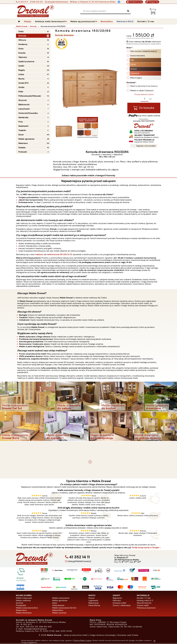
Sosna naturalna (138, 56)
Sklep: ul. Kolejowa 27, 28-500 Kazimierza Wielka (93, 2)
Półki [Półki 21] (21, 92)
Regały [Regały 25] (22, 70)
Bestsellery (107, 21)
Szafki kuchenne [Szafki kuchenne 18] (26, 62)
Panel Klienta (94, 606)
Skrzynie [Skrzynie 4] (23, 100)
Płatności (117, 601)
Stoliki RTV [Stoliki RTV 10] (23, 83)
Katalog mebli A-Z (145, 601)
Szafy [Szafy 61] (21, 31)
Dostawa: (131, 83)
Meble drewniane (24, 614)
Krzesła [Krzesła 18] (22, 53)
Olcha (133, 65)
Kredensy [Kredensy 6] (23, 44)
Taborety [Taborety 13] (23, 57)
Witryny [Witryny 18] (22, 40)
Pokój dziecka (58, 606)
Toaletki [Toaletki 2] (22, 130)
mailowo (39, 255)
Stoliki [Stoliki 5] (21, 87)
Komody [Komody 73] (22, 36)
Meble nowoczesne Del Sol (64, 609)
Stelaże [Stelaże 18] (22, 148)
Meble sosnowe (59, 614)
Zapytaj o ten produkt (144, 147)
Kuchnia (20, 604)
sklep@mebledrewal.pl (58, 2)
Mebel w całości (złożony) (142, 91)
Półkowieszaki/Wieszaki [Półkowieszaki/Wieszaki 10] (30, 96)
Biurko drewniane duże (88, 475)
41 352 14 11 (23, 2)
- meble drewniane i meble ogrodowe (88, 446)
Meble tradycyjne (24, 599)
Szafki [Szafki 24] (21, 66)
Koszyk (92, 599)
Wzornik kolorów (144, 604)
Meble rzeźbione (23, 601)
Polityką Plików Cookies (82, 640)
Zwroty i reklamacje (122, 606)
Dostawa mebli (119, 604)
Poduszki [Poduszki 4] (23, 152)
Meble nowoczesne (61, 599)
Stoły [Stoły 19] (21, 49)
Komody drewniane (65, 35)
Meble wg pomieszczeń (83, 21)
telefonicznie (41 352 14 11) (59, 255)
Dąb (132, 60)
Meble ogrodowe (60, 601)
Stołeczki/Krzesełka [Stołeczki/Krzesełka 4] (28, 113)
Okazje (28, 21)
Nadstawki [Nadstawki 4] (23, 126)
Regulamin (117, 599)
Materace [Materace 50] (23, 143)
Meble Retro (58, 611)
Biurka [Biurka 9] (21, 79)
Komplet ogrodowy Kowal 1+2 (89, 452)
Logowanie (93, 601)
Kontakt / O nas (144, 599)
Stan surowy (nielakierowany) (144, 52)
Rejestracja (94, 604)
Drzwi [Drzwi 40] (21, 135)
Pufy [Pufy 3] (21, 122)
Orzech (134, 69)
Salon (55, 604)
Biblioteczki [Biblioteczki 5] (24, 105)
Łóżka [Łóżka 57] (21, 74)
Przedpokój (21, 606)
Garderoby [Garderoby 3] (23, 117)
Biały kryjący (136, 78)
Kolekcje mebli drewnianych (50, 21)
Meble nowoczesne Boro (27, 609)
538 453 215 (37, 2)
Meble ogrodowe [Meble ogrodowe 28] (26, 139)
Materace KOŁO (125, 21)
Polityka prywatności (146, 609)
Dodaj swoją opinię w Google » (146, 549)
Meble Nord (21, 611)
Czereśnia (135, 74)
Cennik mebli (143, 606)
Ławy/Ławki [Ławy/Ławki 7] (24, 109)
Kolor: (130, 48)
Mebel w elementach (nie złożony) (144, 86)
